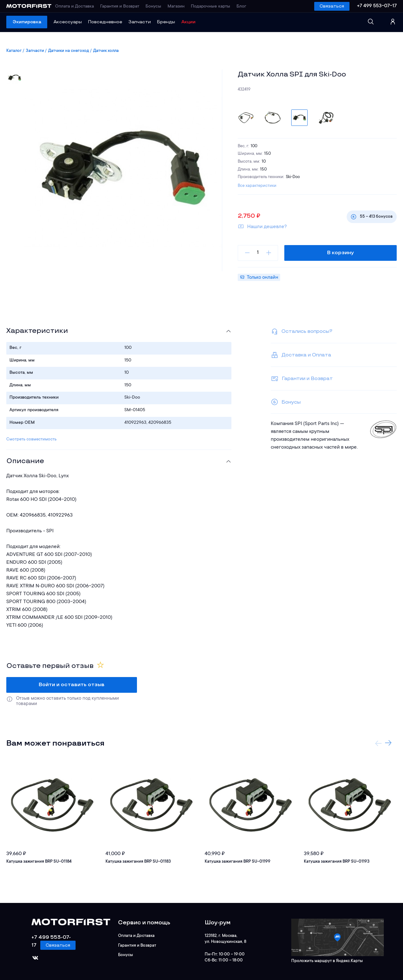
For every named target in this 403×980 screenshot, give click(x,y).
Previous (378, 743)
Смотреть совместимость (31, 439)
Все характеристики (257, 186)
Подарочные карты (213, 7)
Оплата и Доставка (77, 7)
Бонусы (156, 7)
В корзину (341, 253)
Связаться (332, 6)
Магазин (179, 7)
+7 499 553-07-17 (377, 6)
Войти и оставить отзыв (72, 685)
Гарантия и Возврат (122, 7)
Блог (244, 7)
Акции (188, 22)
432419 (244, 90)
